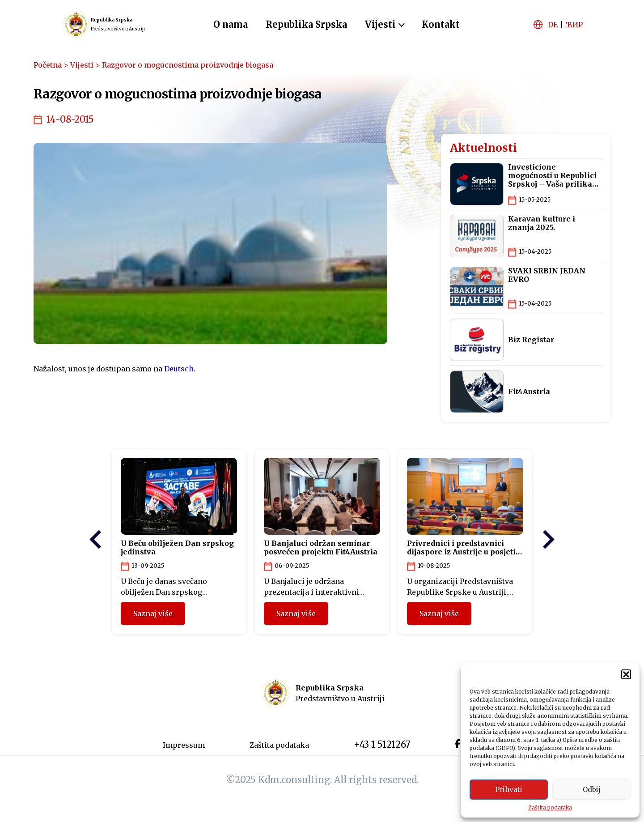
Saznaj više (153, 613)
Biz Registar (531, 340)
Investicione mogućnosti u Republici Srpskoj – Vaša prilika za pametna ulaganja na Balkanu (554, 176)
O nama (231, 24)
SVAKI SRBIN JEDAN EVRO (547, 275)
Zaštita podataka (550, 807)
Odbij (592, 790)
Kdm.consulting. (296, 780)
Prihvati (509, 790)
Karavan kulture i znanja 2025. (542, 223)
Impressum (184, 745)
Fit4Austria (529, 392)
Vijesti (380, 24)
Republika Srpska (306, 24)
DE (553, 25)
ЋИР (574, 25)
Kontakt (441, 24)
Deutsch (179, 369)
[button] (626, 674)
